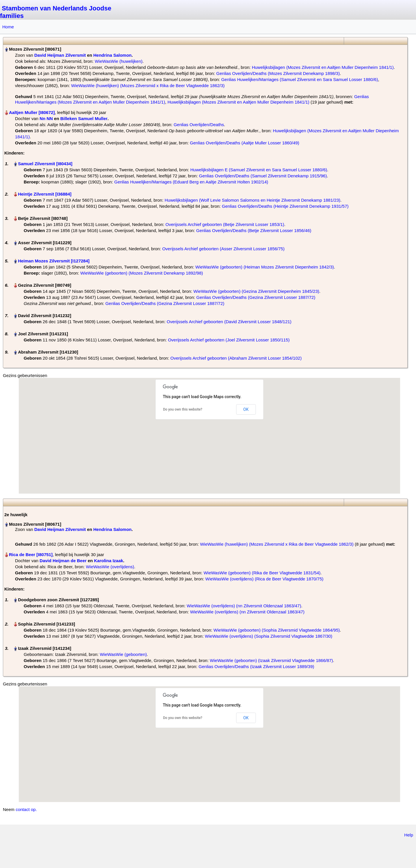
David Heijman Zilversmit (60, 55)
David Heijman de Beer (63, 561)
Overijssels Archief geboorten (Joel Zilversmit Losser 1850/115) (229, 340)
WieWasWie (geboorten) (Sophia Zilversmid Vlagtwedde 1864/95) (277, 630)
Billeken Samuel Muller (84, 118)
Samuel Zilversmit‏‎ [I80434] (45, 164)
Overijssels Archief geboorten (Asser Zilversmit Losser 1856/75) (223, 249)
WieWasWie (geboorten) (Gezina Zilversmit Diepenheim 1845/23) (256, 291)
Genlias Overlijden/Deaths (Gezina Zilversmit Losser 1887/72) (256, 297)
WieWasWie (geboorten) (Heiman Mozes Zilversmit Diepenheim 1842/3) (265, 267)
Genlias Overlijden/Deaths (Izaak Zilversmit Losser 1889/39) (256, 666)
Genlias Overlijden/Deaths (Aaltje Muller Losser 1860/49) (245, 143)
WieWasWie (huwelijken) (119, 61)
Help (409, 835)
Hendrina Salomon (113, 55)
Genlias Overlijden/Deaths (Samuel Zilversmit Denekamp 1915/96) (263, 176)
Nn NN (46, 118)
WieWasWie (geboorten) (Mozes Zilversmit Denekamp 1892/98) (142, 273)
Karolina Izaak (108, 561)
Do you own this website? (183, 409)
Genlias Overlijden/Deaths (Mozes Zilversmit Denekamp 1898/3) (278, 73)
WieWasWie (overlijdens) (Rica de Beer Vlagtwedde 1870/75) (264, 579)
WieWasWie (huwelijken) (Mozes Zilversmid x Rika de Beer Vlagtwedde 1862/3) (148, 85)
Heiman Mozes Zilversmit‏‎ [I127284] (54, 261)
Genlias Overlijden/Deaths (199, 125)
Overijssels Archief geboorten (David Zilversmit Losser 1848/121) (229, 322)
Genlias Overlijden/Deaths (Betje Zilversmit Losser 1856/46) (254, 230)
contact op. (26, 809)
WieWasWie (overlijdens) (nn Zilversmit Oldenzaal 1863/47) (244, 606)
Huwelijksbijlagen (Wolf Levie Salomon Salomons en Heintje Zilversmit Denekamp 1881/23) (252, 200)
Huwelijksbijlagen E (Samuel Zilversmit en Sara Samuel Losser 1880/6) (259, 170)
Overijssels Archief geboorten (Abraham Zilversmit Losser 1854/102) (236, 358)
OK (246, 409)
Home (8, 27)
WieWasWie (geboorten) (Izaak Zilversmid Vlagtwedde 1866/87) (271, 660)
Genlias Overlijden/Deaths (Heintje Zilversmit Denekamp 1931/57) (285, 206)
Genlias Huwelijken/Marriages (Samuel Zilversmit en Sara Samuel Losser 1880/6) (300, 79)
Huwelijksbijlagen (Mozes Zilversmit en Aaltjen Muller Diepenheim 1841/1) (323, 67)
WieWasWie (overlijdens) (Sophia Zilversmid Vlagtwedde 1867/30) (269, 636)
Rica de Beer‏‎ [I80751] (31, 555)
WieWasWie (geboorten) (123, 654)
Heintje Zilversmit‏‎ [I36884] (45, 194)
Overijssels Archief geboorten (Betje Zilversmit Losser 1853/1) (225, 224)
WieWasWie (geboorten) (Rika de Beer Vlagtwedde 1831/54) (262, 573)
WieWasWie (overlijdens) (110, 567)
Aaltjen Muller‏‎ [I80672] (32, 112)
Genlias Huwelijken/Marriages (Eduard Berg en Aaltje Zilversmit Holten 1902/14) (191, 182)
